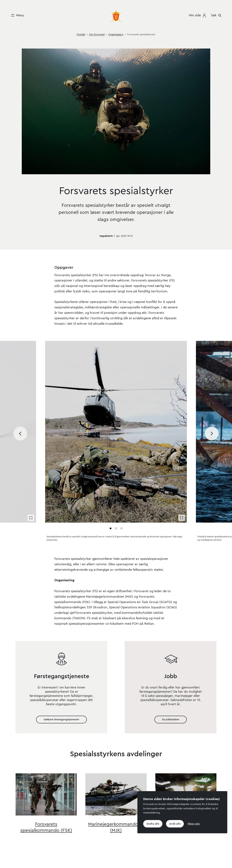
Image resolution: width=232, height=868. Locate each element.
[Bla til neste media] (212, 434)
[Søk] (217, 15)
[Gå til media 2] (116, 528)
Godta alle (153, 824)
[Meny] (16, 15)
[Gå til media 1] (111, 528)
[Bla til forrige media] (20, 434)
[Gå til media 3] (121, 528)
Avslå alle (175, 824)
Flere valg (194, 824)
